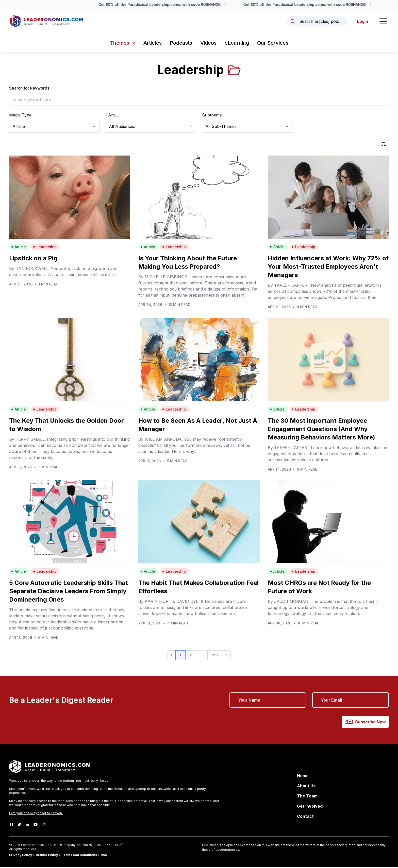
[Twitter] (19, 825)
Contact (305, 817)
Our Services (273, 44)
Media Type (20, 116)
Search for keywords (29, 89)
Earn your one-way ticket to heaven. (36, 814)
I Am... (112, 116)
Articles (153, 44)
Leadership (45, 248)
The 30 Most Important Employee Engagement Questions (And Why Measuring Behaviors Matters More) (321, 429)
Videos (208, 44)
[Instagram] (44, 825)
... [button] (202, 656)
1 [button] (180, 656)
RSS (104, 856)
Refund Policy (47, 856)
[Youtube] (36, 825)
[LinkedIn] (27, 825)
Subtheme (212, 116)
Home (303, 776)
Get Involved (310, 807)
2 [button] (191, 656)
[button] (172, 656)
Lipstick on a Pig (33, 259)
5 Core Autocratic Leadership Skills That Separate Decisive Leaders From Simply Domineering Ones (69, 592)
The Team (307, 797)
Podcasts (181, 44)
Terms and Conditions (79, 856)
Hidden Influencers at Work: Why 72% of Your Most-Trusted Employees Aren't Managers (328, 267)
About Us (306, 787)
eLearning (237, 44)
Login (362, 22)
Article (19, 248)
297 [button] (215, 656)
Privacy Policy (21, 856)
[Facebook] (11, 825)
